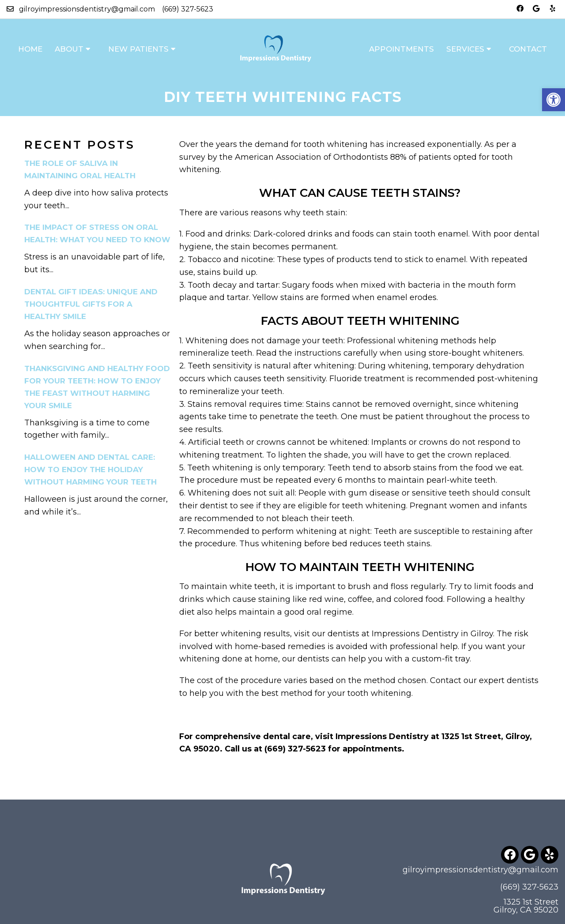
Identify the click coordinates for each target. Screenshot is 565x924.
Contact (528, 49)
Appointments (401, 49)
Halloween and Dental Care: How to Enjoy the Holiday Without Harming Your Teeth (90, 470)
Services (465, 49)
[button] (554, 100)
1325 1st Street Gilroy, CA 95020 (526, 906)
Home (30, 49)
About (69, 49)
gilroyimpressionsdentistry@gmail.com (87, 9)
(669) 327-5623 (188, 9)
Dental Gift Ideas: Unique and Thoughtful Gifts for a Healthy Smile (91, 304)
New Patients (138, 49)
